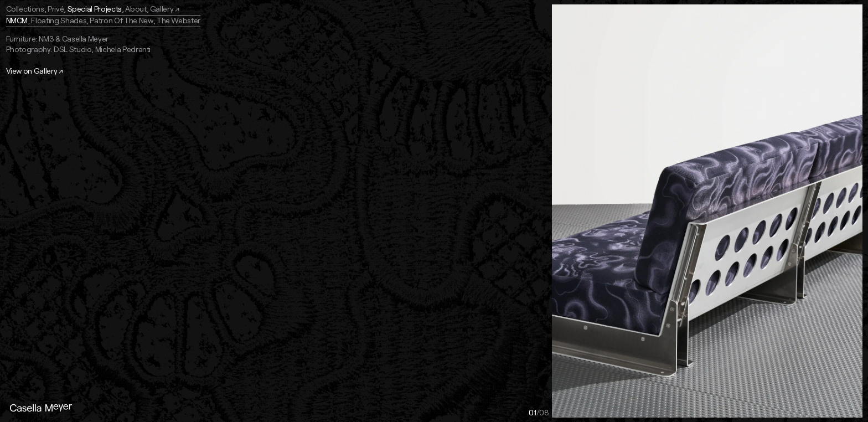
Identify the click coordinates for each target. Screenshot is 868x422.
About (136, 9)
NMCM (17, 20)
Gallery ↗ (165, 9)
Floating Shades (59, 20)
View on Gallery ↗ (35, 71)
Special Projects (95, 9)
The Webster (179, 20)
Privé (56, 9)
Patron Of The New (121, 20)
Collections (25, 9)
